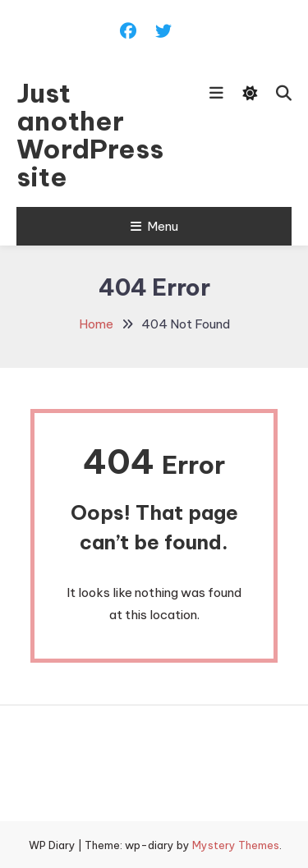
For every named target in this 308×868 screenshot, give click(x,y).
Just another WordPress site (90, 135)
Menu (154, 226)
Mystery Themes (236, 845)
